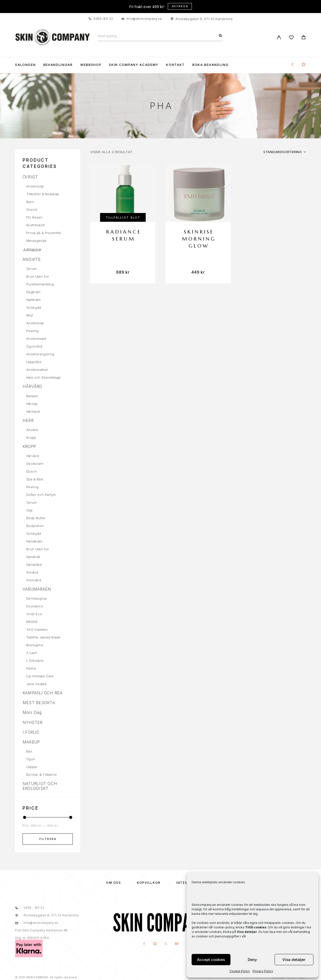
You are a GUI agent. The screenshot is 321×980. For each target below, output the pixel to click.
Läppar (32, 767)
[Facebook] (292, 65)
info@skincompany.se (144, 19)
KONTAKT (175, 65)
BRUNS (32, 622)
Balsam (32, 396)
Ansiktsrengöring (40, 354)
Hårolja (32, 404)
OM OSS (113, 883)
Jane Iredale (36, 684)
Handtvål (33, 557)
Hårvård (33, 456)
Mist (30, 315)
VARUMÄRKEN (37, 589)
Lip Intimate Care (40, 676)
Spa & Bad (35, 479)
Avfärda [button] (180, 6)
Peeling (32, 331)
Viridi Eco (34, 614)
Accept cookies (211, 960)
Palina (31, 668)
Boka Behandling (210, 65)
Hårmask (33, 411)
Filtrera (48, 839)
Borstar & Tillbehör (42, 775)
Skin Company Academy (134, 65)
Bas (29, 751)
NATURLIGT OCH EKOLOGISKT (40, 786)
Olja (29, 510)
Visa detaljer (294, 960)
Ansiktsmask (36, 339)
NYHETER (33, 722)
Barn (30, 202)
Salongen (25, 65)
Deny (252, 960)
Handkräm (34, 541)
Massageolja (36, 241)
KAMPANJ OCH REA (43, 693)
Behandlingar (58, 65)
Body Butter (36, 518)
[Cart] (304, 38)
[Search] (220, 36)
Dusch (32, 471)
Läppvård (34, 362)
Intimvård (34, 580)
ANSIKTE (32, 259)
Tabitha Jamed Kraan (43, 637)
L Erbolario (35, 661)
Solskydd (34, 307)
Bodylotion (35, 526)
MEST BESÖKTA (39, 703)
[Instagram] (304, 65)
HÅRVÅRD (32, 386)
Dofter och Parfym (41, 495)
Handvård (34, 565)
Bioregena (35, 645)
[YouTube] (177, 944)
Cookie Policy (240, 971)
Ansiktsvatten (37, 370)
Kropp (31, 438)
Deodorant (35, 464)
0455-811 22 (103, 19)
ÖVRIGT (30, 177)
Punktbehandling (40, 284)
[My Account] (279, 37)
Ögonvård (34, 346)
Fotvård (32, 572)
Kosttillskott (35, 225)
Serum (32, 269)
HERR (28, 420)
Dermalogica (36, 598)
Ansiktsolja (35, 186)
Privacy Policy (263, 971)
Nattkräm (34, 300)
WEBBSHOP (91, 65)
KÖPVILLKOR (149, 883)
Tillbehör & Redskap (43, 194)
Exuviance (35, 606)
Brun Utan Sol (37, 276)
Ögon (31, 759)
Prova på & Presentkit (44, 233)
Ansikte (32, 430)
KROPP (29, 447)
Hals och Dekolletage (44, 377)
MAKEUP (31, 742)
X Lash (32, 653)
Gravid (32, 209)
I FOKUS (31, 732)
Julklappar (32, 250)
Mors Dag (32, 712)
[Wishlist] (291, 38)
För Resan (34, 217)
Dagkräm (33, 292)
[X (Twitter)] (166, 944)
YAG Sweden (37, 629)
